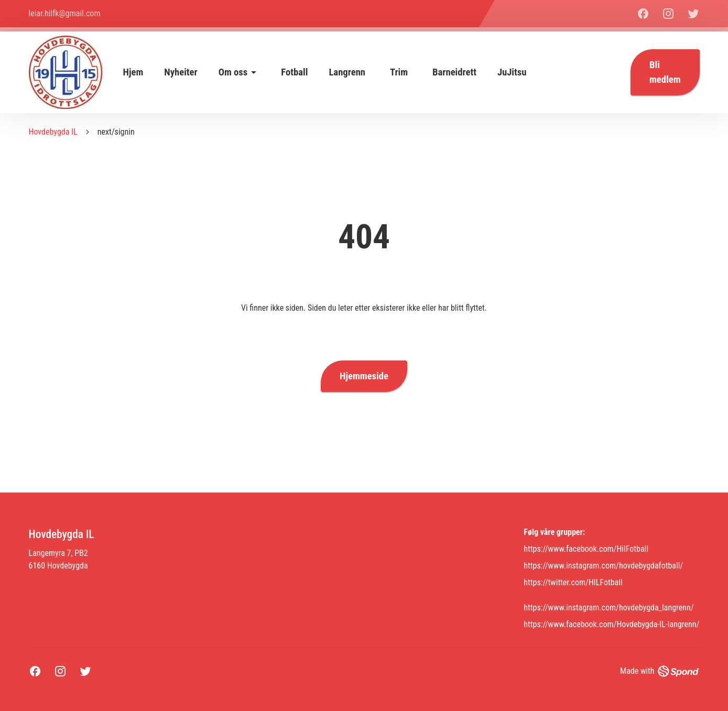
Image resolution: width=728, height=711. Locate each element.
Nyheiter (181, 72)
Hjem (133, 72)
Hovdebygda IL (53, 132)
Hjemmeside (364, 376)
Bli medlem (665, 72)
